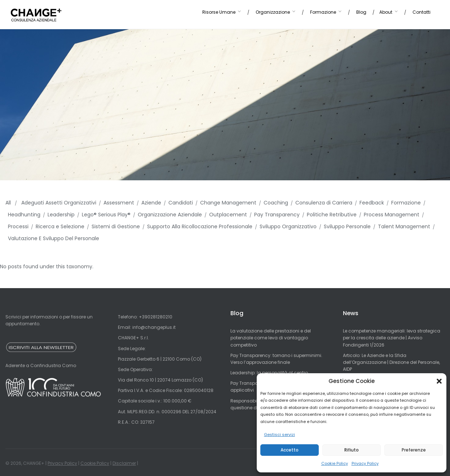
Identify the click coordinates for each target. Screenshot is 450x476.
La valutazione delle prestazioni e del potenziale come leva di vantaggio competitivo (271, 338)
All (9, 203)
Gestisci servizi (279, 435)
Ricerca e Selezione (60, 226)
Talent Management (404, 226)
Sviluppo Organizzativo (288, 226)
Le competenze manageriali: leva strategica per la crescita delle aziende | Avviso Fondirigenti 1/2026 (392, 338)
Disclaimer (124, 463)
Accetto (290, 450)
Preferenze (414, 450)
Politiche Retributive (332, 215)
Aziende (151, 203)
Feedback (372, 203)
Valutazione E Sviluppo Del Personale (54, 238)
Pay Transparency (277, 215)
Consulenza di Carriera (324, 203)
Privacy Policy (365, 463)
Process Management (392, 215)
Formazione (406, 203)
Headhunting (24, 215)
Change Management (228, 203)
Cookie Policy (335, 463)
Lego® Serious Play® (106, 215)
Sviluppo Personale (347, 226)
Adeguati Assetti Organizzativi (59, 203)
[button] (439, 381)
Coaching (276, 203)
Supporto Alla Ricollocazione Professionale (200, 226)
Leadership (61, 215)
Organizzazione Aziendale (170, 215)
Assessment (119, 203)
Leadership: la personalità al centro (269, 373)
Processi (18, 226)
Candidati (181, 203)
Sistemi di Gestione (116, 226)
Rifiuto (352, 450)
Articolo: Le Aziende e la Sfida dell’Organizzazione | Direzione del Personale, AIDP (391, 362)
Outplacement (228, 215)
